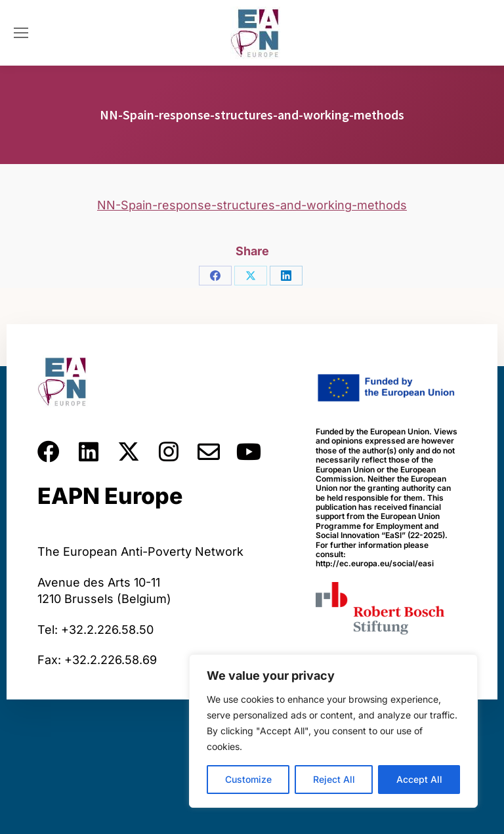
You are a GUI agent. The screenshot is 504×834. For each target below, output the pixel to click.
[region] (333, 731)
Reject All (334, 779)
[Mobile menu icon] (21, 33)
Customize (248, 779)
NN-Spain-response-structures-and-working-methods (252, 205)
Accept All (419, 779)
